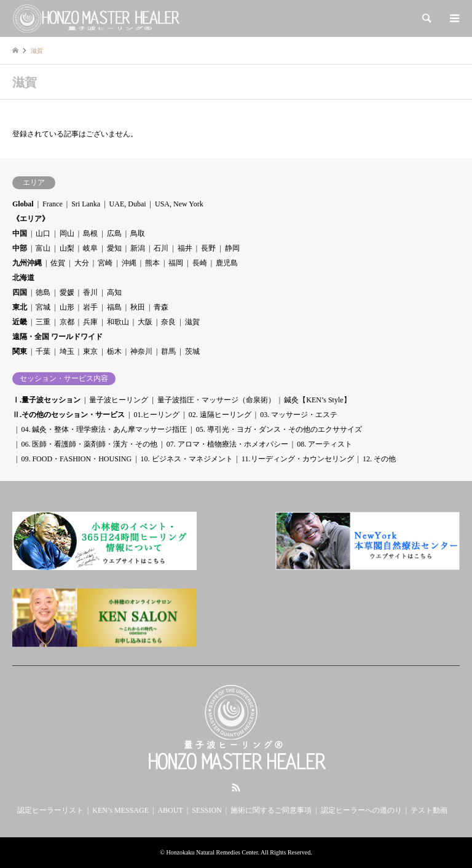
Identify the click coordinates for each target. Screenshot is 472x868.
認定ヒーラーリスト (50, 810)
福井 (185, 248)
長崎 (200, 263)
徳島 (43, 292)
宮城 (43, 307)
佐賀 (58, 263)
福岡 (176, 263)
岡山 (67, 233)
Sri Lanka (86, 204)
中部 (20, 248)
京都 (67, 322)
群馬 (168, 351)
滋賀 (192, 322)
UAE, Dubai (128, 204)
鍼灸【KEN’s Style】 (317, 400)
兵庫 (90, 322)
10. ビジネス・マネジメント (187, 459)
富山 (43, 248)
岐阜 (90, 248)
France (53, 204)
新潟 (138, 248)
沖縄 (129, 263)
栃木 (114, 351)
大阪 (145, 322)
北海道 (23, 278)
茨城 (192, 351)
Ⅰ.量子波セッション (46, 400)
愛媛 (67, 292)
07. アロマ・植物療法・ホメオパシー (227, 444)
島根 (90, 233)
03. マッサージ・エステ (299, 415)
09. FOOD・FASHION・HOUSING (76, 459)
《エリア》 (31, 219)
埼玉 (67, 351)
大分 (82, 263)
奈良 (168, 322)
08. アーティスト (324, 444)
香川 (90, 292)
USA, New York (179, 204)
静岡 (232, 248)
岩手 (90, 307)
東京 (90, 351)
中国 (20, 233)
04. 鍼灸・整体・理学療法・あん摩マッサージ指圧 (104, 429)
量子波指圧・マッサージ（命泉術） (216, 400)
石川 (161, 248)
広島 (114, 233)
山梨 (67, 248)
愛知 (114, 248)
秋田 (138, 307)
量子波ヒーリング (119, 400)
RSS (236, 788)
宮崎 (105, 263)
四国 (20, 292)
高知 (114, 292)
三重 (43, 322)
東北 (20, 307)
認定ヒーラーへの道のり (361, 810)
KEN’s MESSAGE (120, 810)
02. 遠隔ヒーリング (220, 415)
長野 (208, 248)
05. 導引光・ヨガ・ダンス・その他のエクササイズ (279, 429)
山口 (43, 233)
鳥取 (138, 233)
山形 (67, 307)
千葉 (43, 351)
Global (23, 204)
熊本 (152, 263)
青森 (161, 307)
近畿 (20, 322)
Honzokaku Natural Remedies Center (212, 852)
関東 (20, 351)
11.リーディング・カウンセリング (298, 459)
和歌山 (118, 322)
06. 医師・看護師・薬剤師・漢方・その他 (89, 444)
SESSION (207, 810)
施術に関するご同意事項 (271, 810)
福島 (114, 307)
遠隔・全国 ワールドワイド (57, 337)
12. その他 (379, 459)
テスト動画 (429, 810)
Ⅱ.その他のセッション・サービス (69, 415)
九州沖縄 (27, 263)
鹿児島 (227, 263)
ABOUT (170, 810)
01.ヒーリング (156, 415)
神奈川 (141, 351)
